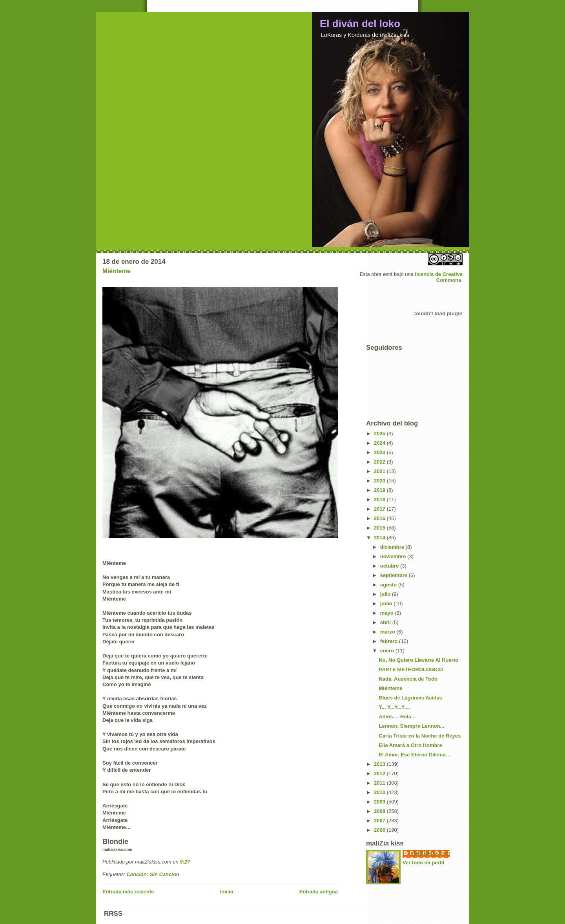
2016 (380, 518)
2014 (380, 538)
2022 (380, 462)
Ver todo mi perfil (423, 863)
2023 (380, 452)
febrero (390, 641)
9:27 (185, 862)
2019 (380, 490)
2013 (380, 764)
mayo (388, 613)
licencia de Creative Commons (439, 277)
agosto (389, 585)
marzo (388, 632)
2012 (380, 773)
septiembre (395, 575)
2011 (380, 783)
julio (386, 594)
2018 (380, 499)
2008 (380, 811)
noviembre (394, 556)
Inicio (227, 892)
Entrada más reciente (128, 892)
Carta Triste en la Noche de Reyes (420, 736)
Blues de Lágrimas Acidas (410, 698)
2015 (380, 528)
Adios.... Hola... (397, 717)
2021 (380, 471)
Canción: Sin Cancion (153, 874)
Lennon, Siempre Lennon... (411, 726)
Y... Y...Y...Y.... (394, 707)
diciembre (393, 547)
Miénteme (117, 271)
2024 (380, 443)
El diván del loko (360, 24)
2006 (380, 830)
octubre (390, 566)
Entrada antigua (319, 892)
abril (386, 622)
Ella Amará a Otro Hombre (410, 745)
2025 (380, 434)
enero (388, 651)
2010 (380, 792)
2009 (380, 802)
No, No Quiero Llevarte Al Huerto (418, 660)
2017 (380, 509)
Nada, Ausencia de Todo (408, 679)
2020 (380, 481)
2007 (380, 821)
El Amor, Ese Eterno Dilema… (415, 755)
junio (387, 604)
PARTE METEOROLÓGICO (411, 669)
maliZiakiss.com (430, 853)
